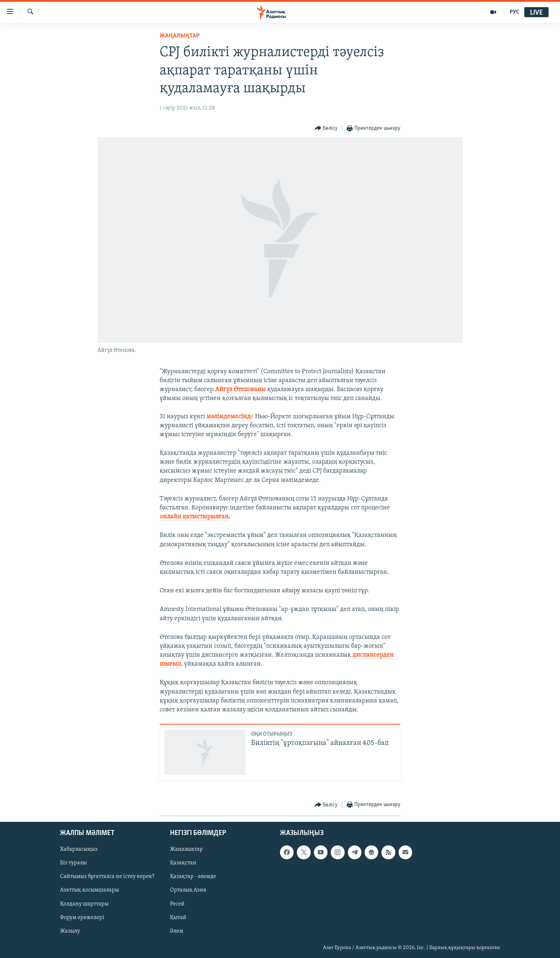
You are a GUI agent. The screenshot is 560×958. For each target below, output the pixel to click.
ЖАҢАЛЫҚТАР (180, 36)
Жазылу (70, 931)
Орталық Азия (188, 890)
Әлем (177, 931)
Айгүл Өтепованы (240, 389)
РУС (514, 12)
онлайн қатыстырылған (194, 517)
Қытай (178, 917)
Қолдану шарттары (84, 904)
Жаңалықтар (186, 849)
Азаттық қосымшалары (89, 890)
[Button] (326, 129)
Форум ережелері (82, 917)
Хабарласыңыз (79, 849)
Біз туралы (73, 863)
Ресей (177, 904)
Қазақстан (183, 863)
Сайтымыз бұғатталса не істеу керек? (107, 876)
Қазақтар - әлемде (193, 876)
